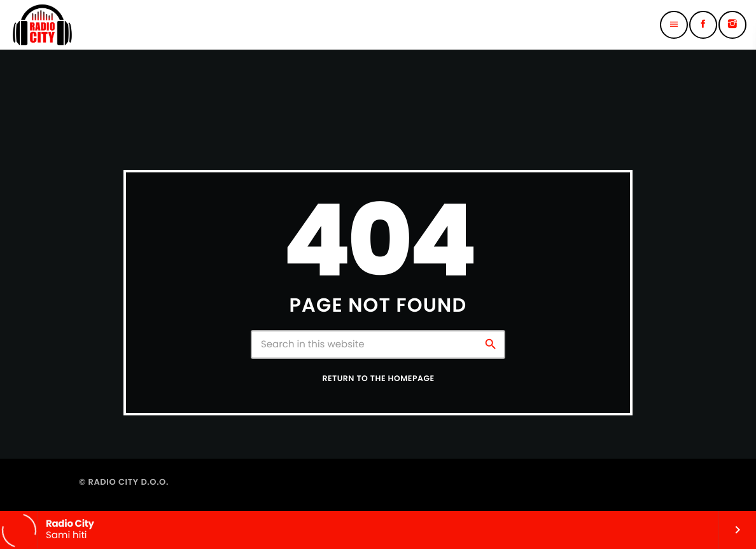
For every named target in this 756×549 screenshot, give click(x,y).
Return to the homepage (378, 379)
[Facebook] (703, 25)
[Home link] (42, 25)
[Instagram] (732, 25)
